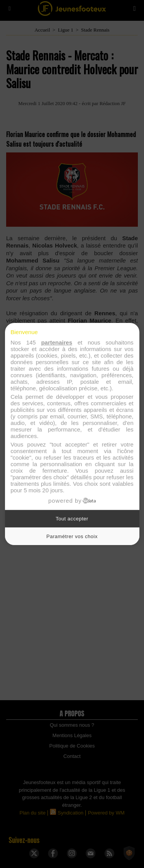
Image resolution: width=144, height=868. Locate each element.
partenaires (57, 342)
